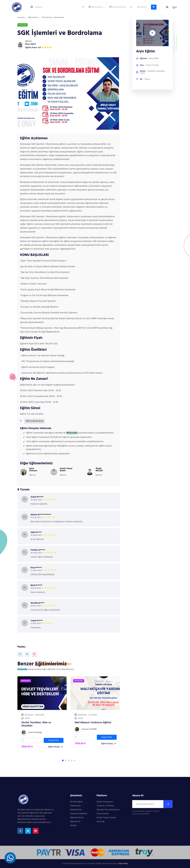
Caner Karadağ (35, 732)
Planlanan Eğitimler (79, 814)
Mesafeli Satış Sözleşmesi (108, 810)
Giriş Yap (101, 822)
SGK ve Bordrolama (35, 421)
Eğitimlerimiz (96, 7)
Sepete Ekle (54, 740)
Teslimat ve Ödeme (105, 806)
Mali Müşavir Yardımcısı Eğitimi (93, 723)
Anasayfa (21, 17)
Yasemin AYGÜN (89, 729)
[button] (63, 760)
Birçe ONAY (31, 44)
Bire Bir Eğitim (77, 802)
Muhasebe (26, 681)
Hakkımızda (75, 806)
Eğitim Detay (55, 747)
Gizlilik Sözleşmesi (105, 802)
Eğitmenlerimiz (118, 7)
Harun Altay (123, 864)
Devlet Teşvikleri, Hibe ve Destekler (36, 724)
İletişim (142, 7)
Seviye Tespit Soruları (106, 818)
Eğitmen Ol (75, 822)
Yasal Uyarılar (103, 814)
